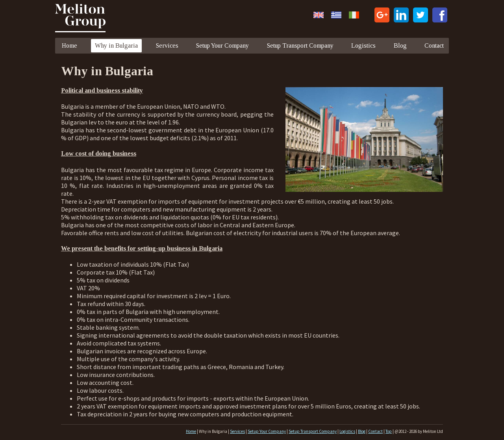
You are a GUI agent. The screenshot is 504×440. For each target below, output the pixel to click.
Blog (400, 45)
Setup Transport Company (300, 45)
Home (69, 45)
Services (167, 45)
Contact (434, 45)
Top (389, 431)
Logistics (363, 45)
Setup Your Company (222, 45)
